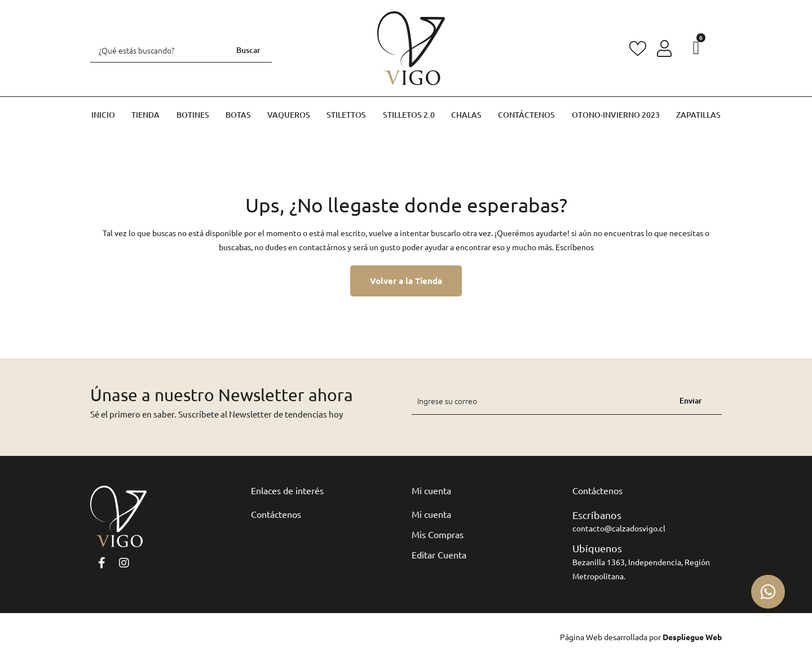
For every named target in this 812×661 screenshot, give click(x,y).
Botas (238, 115)
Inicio (103, 115)
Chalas (466, 115)
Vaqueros (289, 115)
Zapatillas (698, 115)
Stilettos (346, 115)
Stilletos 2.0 (409, 115)
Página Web (581, 637)
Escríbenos (575, 247)
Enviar (691, 400)
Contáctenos (526, 115)
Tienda (145, 115)
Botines (193, 115)
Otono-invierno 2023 (616, 115)
